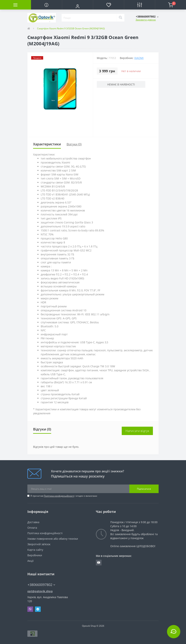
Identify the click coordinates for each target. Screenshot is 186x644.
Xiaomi (139, 58)
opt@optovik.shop (40, 591)
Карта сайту (35, 550)
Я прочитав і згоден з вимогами (64, 496)
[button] (77, 6)
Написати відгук (137, 431)
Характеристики (47, 144)
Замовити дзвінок (146, 20)
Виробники (35, 555)
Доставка (33, 522)
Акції (31, 561)
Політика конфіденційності (59, 496)
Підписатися (144, 489)
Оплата (32, 528)
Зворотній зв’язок (39, 544)
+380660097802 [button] (41, 585)
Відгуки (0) (74, 144)
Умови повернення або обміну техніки (53, 539)
